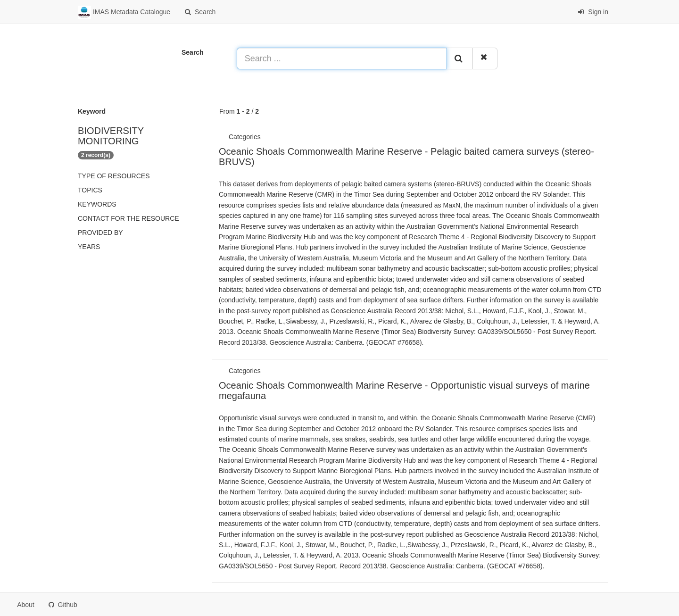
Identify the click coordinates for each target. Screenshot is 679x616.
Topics (90, 190)
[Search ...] (342, 58)
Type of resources (114, 176)
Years (89, 247)
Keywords (97, 204)
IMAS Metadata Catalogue (124, 12)
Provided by (100, 233)
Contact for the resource (128, 218)
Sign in (593, 12)
